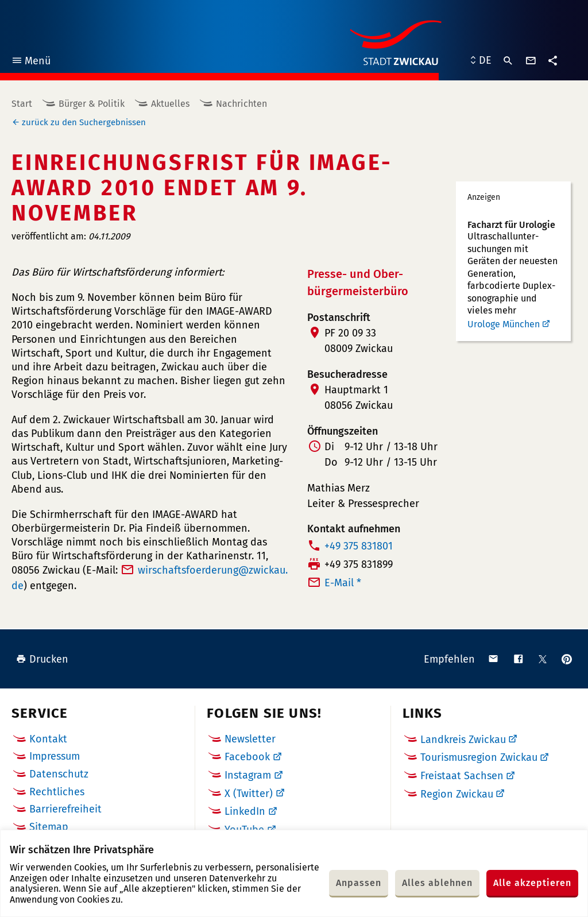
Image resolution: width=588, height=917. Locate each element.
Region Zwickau (457, 794)
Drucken (42, 659)
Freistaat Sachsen (462, 776)
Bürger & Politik (92, 104)
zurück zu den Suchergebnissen (84, 122)
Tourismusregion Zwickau (479, 757)
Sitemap (49, 827)
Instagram (248, 775)
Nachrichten (241, 104)
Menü (31, 62)
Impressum (55, 756)
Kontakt (48, 739)
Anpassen (359, 883)
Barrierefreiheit (65, 809)
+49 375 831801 (359, 546)
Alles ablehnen (437, 883)
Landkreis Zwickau (463, 740)
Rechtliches (57, 792)
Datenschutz (59, 774)
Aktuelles (170, 104)
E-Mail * (343, 583)
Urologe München (504, 324)
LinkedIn (245, 811)
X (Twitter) (249, 794)
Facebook (247, 757)
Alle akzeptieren (532, 883)
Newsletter (250, 739)
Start (22, 104)
